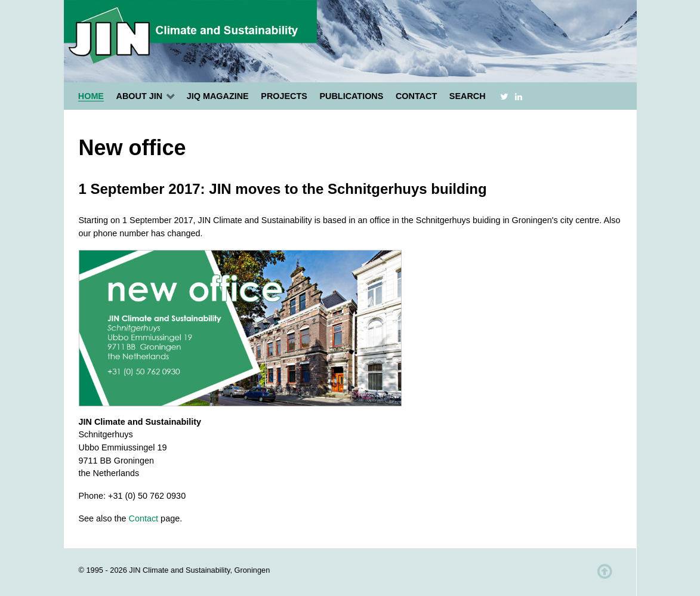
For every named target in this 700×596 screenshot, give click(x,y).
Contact (144, 518)
